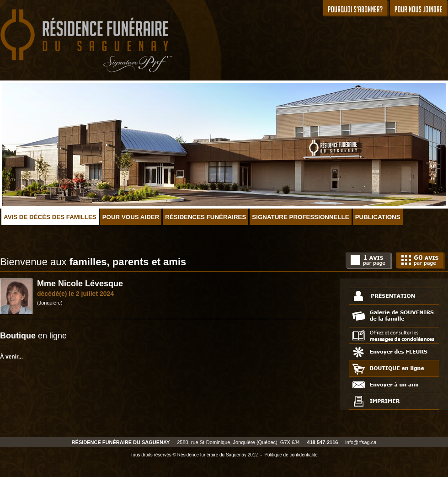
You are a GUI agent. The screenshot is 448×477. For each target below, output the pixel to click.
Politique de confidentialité (291, 455)
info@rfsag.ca (361, 442)
